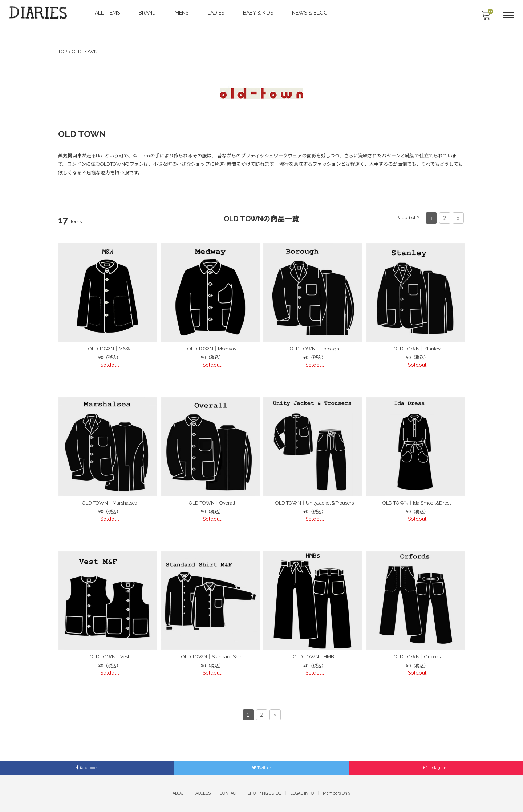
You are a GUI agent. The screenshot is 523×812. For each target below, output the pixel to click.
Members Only (337, 793)
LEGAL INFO (302, 793)
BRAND (148, 13)
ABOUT (179, 793)
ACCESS (203, 793)
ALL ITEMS (108, 13)
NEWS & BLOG (311, 13)
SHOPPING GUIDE (264, 793)
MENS (182, 13)
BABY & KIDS (259, 13)
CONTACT (229, 793)
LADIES (216, 13)
